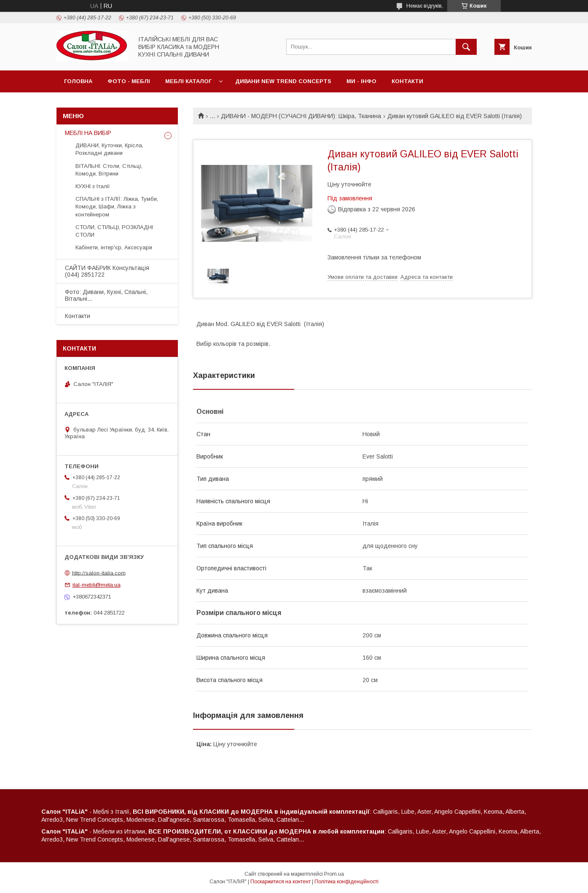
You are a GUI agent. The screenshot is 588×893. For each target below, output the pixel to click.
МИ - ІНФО (361, 81)
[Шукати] (466, 47)
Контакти (407, 81)
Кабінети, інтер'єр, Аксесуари (114, 247)
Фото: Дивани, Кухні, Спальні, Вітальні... (106, 295)
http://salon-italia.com (99, 573)
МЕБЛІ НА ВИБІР (88, 133)
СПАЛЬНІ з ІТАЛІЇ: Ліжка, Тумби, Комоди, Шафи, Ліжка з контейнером (117, 206)
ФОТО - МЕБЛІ (129, 81)
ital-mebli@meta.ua (97, 585)
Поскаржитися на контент (281, 882)
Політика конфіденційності (346, 882)
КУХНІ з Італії (93, 186)
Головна (78, 81)
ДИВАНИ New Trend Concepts (283, 81)
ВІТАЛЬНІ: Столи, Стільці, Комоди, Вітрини (109, 170)
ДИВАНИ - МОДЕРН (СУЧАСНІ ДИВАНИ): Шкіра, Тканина (301, 116)
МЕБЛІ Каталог (188, 81)
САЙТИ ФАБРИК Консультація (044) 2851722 (107, 271)
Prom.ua (334, 874)
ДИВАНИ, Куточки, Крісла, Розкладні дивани (109, 149)
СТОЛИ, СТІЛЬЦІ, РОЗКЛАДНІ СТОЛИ (114, 231)
